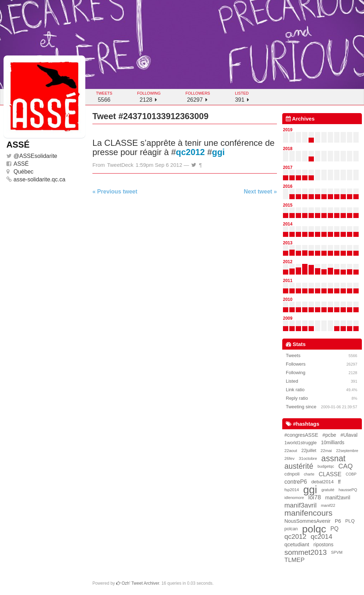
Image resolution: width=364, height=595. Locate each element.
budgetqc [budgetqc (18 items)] (326, 466)
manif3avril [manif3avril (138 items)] (301, 505)
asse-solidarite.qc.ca (39, 179)
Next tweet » (260, 192)
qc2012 (190, 152)
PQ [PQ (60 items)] (335, 529)
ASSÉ (21, 164)
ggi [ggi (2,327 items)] (310, 490)
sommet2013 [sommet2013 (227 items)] (306, 552)
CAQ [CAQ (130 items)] (346, 466)
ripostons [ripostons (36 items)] (323, 544)
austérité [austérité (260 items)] (299, 466)
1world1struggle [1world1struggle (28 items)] (301, 443)
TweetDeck (120, 165)
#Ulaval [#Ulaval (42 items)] (349, 435)
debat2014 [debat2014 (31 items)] (323, 482)
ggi (218, 152)
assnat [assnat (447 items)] (333, 458)
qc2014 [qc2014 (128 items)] (322, 536)
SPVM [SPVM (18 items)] (337, 552)
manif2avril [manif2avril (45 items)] (338, 498)
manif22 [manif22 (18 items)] (328, 505)
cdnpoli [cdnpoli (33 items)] (292, 474)
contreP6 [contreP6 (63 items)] (296, 482)
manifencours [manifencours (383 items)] (308, 513)
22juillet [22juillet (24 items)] (309, 451)
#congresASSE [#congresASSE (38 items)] (301, 435)
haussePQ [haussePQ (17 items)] (348, 490)
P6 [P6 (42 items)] (338, 521)
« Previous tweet (115, 192)
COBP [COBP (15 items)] (351, 474)
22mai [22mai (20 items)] (326, 450)
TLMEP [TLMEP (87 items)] (295, 560)
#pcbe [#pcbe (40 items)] (329, 435)
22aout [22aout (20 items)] (291, 450)
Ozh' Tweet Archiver (138, 583)
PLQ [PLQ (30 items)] (350, 521)
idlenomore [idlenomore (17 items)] (294, 498)
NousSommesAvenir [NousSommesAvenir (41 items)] (307, 521)
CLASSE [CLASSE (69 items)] (330, 474)
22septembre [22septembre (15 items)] (347, 451)
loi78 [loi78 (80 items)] (314, 497)
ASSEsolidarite (38, 156)
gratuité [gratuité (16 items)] (328, 490)
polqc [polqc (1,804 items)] (314, 529)
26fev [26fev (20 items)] (290, 458)
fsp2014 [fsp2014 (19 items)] (292, 490)
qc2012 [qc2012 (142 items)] (295, 536)
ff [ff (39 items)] (339, 482)
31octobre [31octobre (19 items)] (308, 458)
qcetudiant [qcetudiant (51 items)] (297, 544)
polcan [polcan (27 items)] (291, 529)
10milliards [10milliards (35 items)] (333, 443)
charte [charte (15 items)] (309, 474)
